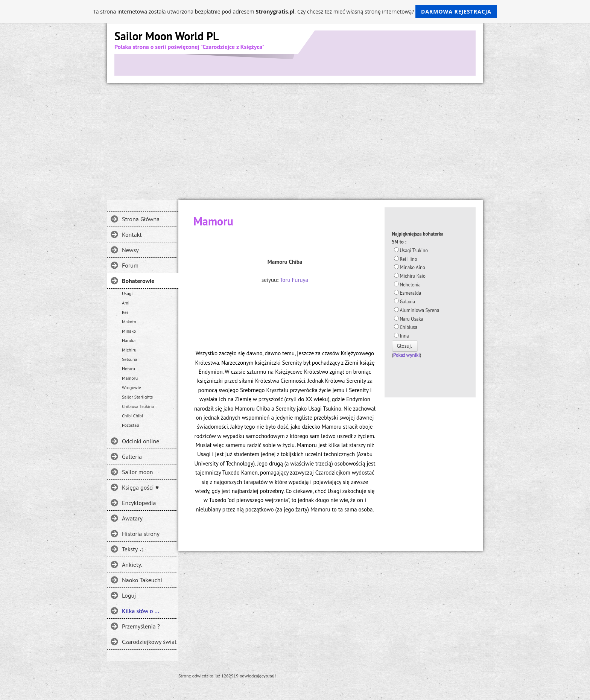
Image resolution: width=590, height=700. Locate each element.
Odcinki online (141, 441)
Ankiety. (132, 565)
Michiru (129, 350)
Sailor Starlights (137, 397)
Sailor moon (138, 472)
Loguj (129, 595)
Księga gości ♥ (140, 487)
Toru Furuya (294, 280)
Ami (126, 303)
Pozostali (131, 425)
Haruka (129, 340)
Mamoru (130, 378)
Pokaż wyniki (407, 355)
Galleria (132, 457)
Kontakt (132, 234)
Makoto (129, 322)
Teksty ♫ (133, 549)
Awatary (132, 518)
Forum (130, 265)
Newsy (130, 250)
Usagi (127, 293)
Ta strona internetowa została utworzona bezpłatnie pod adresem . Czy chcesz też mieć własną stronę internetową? (295, 11)
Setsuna (130, 359)
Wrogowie (132, 387)
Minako (129, 331)
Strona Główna (141, 219)
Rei (125, 312)
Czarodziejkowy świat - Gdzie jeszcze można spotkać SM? (149, 642)
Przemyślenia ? (141, 626)
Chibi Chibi (132, 416)
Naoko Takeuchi (142, 580)
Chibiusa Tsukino (138, 406)
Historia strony (141, 534)
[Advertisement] (295, 140)
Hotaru (128, 369)
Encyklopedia (139, 503)
